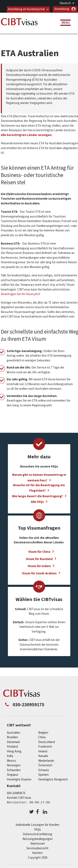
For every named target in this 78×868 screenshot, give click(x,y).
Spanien (43, 775)
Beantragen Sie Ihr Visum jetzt (21, 294)
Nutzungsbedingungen (38, 839)
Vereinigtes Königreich (53, 779)
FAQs (38, 829)
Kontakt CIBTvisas (19, 798)
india (10, 756)
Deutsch (65, 3)
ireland (43, 751)
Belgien (43, 733)
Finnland (12, 747)
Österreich (45, 765)
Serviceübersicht (37, 848)
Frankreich (45, 747)
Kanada (43, 756)
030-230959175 (16, 793)
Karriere (37, 853)
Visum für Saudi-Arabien (39, 573)
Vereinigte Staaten (19, 779)
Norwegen (14, 765)
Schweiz (44, 770)
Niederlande (46, 761)
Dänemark (13, 742)
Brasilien (12, 737)
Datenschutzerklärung (38, 834)
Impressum (38, 844)
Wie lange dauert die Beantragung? (37, 496)
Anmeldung (62, 9)
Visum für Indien (39, 566)
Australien (14, 733)
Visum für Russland (39, 559)
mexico (11, 761)
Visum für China (39, 552)
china (42, 737)
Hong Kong (14, 751)
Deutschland (47, 742)
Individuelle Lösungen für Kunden (37, 825)
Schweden (14, 770)
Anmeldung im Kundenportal (26, 9)
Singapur (13, 775)
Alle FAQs (37, 502)
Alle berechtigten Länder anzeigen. (27, 135)
